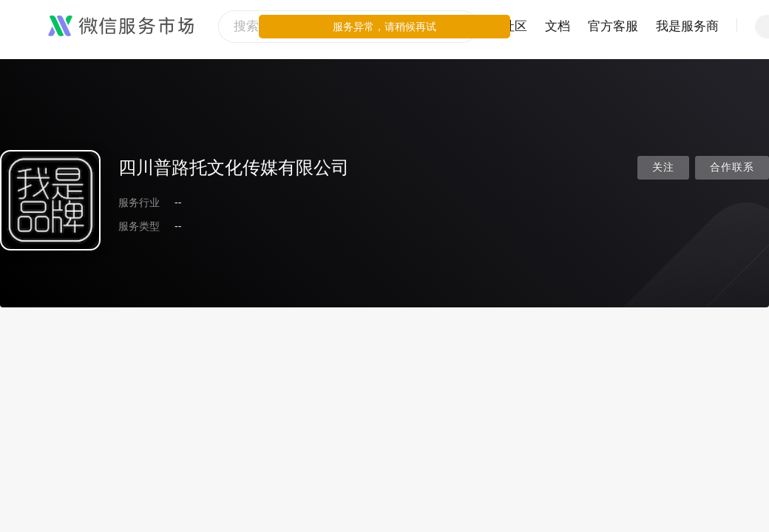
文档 (558, 26)
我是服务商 (687, 26)
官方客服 (613, 26)
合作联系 (732, 167)
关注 (663, 167)
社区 (515, 26)
